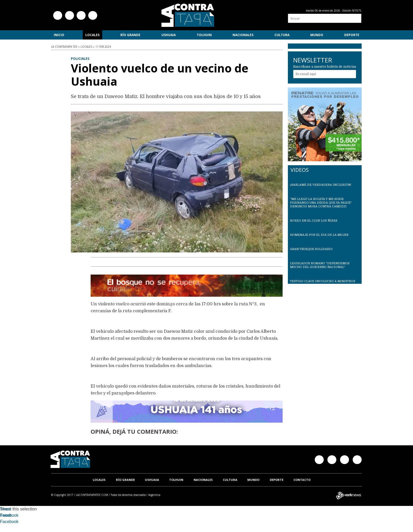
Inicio (59, 35)
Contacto (302, 480)
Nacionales (243, 35)
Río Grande (130, 35)
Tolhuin (204, 35)
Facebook (9, 515)
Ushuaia (169, 35)
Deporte (352, 35)
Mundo (317, 35)
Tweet (6, 509)
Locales (92, 35)
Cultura (282, 35)
